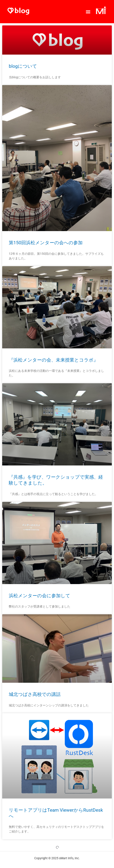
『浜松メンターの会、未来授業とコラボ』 (53, 360)
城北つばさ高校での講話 (35, 694)
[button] (88, 12)
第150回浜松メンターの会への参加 (46, 243)
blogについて (23, 66)
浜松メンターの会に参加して (40, 596)
